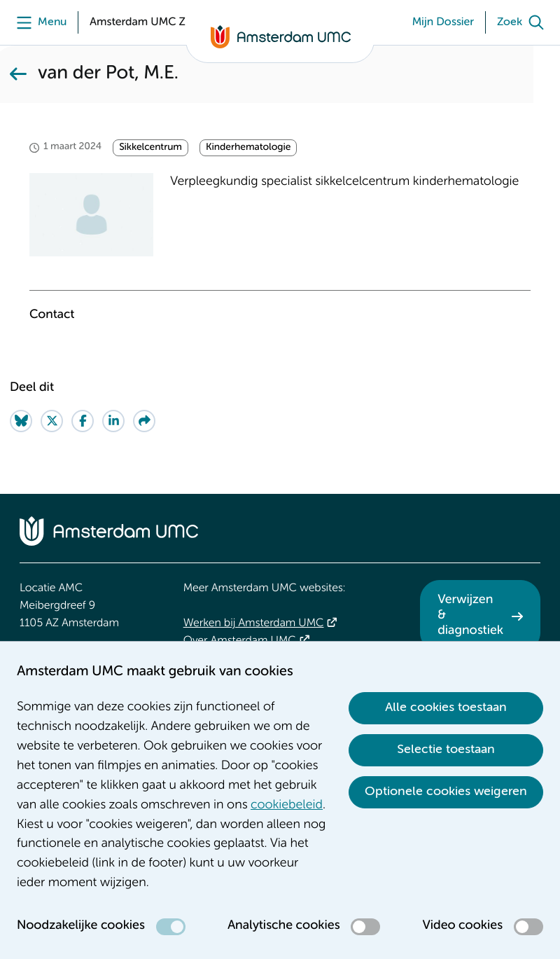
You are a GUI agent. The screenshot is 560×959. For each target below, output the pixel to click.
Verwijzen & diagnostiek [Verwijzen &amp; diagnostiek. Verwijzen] (470, 615)
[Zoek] (524, 22)
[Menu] (38, 22)
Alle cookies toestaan (446, 708)
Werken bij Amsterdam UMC (254, 623)
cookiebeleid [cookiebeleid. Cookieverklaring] (287, 806)
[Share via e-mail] (144, 421)
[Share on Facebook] (83, 421)
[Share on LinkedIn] (113, 421)
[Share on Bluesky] (21, 421)
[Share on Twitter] (52, 421)
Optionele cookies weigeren (446, 792)
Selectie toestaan (446, 750)
